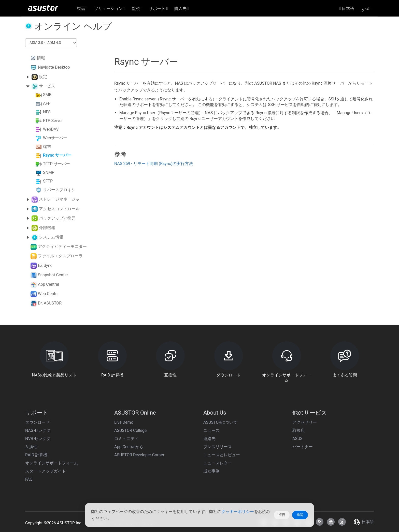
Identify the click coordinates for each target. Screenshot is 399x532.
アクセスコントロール (59, 209)
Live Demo (124, 422)
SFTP (48, 181)
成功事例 (211, 471)
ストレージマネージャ (59, 199)
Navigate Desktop (54, 67)
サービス (47, 86)
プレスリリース (218, 447)
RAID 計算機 (36, 455)
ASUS (297, 439)
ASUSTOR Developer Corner (139, 455)
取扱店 (298, 430)
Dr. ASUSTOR (50, 303)
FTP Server (53, 121)
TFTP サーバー (56, 164)
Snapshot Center (53, 275)
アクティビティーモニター (62, 246)
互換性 (31, 447)
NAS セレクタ (38, 430)
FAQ (29, 479)
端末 (47, 147)
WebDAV (51, 130)
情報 (41, 58)
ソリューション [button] (110, 9)
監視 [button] (137, 9)
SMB (47, 95)
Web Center (48, 294)
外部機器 (47, 228)
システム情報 (51, 237)
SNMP (49, 173)
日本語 (347, 9)
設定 (43, 77)
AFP (47, 104)
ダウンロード (37, 422)
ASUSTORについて (220, 422)
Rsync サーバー (57, 155)
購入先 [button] (182, 9)
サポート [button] (158, 9)
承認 (300, 515)
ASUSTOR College (130, 430)
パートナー (303, 447)
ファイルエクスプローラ (60, 256)
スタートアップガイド (46, 471)
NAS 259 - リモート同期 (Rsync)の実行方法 (154, 164)
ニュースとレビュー (222, 455)
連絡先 (209, 439)
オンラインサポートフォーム (52, 463)
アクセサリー (305, 422)
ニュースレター (218, 463)
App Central (48, 284)
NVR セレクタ (38, 439)
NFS (47, 112)
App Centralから (129, 447)
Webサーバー (55, 138)
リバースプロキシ (59, 190)
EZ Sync (45, 265)
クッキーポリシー (238, 512)
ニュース (211, 430)
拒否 (282, 515)
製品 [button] (82, 9)
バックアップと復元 (57, 218)
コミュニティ (126, 439)
